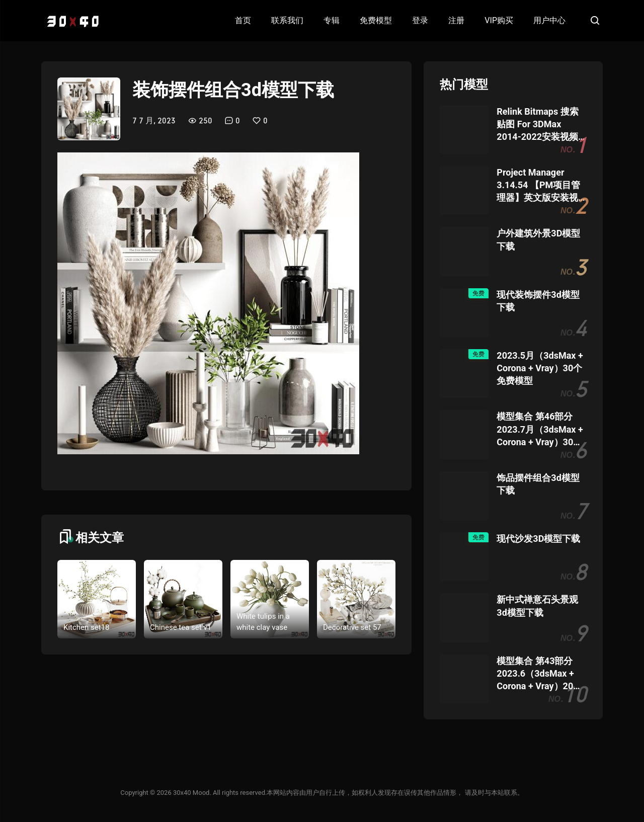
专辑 (332, 20)
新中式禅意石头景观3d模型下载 (537, 606)
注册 (456, 20)
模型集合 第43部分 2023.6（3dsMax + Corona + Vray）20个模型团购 (539, 674)
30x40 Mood (191, 793)
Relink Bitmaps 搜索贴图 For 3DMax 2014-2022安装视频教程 (537, 125)
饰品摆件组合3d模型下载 (538, 484)
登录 (420, 20)
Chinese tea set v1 (181, 627)
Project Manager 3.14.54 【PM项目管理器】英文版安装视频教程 (538, 186)
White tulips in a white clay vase (263, 622)
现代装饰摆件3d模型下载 (538, 301)
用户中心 (549, 20)
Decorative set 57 (352, 627)
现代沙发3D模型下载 (538, 539)
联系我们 (287, 20)
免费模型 (376, 20)
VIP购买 (499, 20)
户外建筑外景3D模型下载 (538, 239)
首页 (243, 20)
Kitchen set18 (87, 627)
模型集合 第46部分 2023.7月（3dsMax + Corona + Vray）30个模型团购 (540, 430)
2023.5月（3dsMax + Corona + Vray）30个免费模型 (540, 368)
